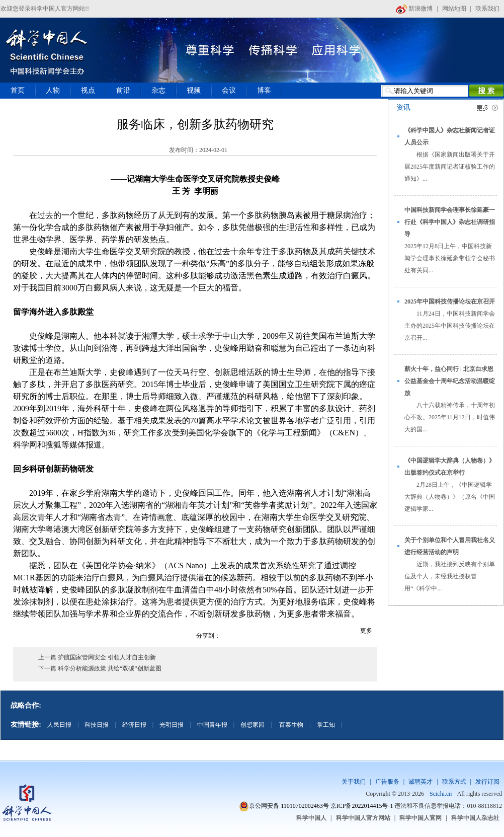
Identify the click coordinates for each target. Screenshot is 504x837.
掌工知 (326, 725)
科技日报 (97, 725)
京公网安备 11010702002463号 (289, 806)
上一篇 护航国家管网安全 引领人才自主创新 (97, 657)
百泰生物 (290, 725)
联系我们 (487, 9)
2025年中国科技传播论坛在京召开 (450, 301)
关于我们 (354, 782)
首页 (18, 90)
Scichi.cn (441, 794)
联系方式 (454, 782)
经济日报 (134, 725)
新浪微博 (414, 9)
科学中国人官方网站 (363, 818)
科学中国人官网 (421, 818)
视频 (194, 90)
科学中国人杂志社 (475, 818)
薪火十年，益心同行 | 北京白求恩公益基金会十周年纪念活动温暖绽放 (450, 381)
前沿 (123, 90)
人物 (53, 90)
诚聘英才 (421, 782)
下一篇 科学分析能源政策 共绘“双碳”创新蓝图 (100, 668)
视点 (88, 90)
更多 (366, 631)
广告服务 (387, 782)
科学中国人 (311, 818)
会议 (229, 90)
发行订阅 (487, 782)
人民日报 (59, 725)
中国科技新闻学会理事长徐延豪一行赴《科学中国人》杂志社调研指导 (450, 222)
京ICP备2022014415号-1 (362, 806)
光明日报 (172, 725)
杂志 (158, 90)
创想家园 (253, 725)
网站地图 (454, 9)
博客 (264, 90)
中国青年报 (212, 725)
